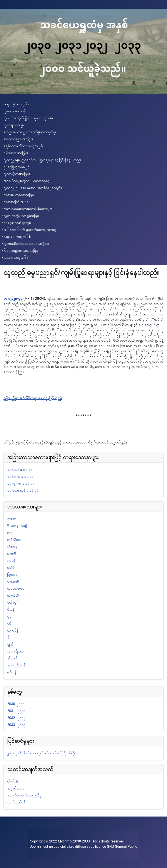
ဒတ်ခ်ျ (11, 568)
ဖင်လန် (12, 672)
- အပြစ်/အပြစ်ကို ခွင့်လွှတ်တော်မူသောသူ (29, 230)
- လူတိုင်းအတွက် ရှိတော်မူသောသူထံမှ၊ (27, 118)
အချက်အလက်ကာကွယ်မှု (24, 795)
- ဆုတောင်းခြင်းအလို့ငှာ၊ (17, 139)
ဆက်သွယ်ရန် (16, 802)
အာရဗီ (12, 554)
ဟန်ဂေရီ (13, 581)
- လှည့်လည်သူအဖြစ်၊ (16, 258)
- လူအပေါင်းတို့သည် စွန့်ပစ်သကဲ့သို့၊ (25, 244)
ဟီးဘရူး (13, 547)
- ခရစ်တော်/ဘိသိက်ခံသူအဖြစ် (22, 146)
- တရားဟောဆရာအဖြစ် (18, 195)
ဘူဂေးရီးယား (16, 651)
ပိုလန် (11, 609)
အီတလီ (12, 658)
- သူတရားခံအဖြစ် (14, 125)
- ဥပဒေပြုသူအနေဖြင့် (16, 167)
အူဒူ (10, 533)
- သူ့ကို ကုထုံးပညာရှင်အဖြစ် (20, 216)
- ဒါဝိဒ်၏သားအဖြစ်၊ (15, 153)
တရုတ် (12, 519)
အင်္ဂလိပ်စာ (14, 540)
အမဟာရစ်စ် (16, 588)
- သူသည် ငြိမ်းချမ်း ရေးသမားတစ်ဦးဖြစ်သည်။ (32, 188)
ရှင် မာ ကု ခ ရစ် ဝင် (20, 477)
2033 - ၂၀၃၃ (16, 725)
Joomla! (36, 847)
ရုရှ (9, 616)
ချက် (10, 644)
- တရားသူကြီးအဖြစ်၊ (16, 202)
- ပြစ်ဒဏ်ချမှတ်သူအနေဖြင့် (20, 251)
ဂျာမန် (11, 561)
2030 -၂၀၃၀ (16, 704)
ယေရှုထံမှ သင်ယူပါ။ (15, 104)
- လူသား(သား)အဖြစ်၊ (16, 174)
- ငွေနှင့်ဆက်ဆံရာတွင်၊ (17, 223)
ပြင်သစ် (12, 574)
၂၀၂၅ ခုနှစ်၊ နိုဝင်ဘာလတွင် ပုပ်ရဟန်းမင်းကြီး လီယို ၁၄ (43, 753)
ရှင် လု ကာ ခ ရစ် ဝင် (21, 484)
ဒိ (8, 637)
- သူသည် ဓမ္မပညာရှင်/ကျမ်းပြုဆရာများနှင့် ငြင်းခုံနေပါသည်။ (42, 160)
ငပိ (9, 623)
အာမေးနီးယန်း (17, 665)
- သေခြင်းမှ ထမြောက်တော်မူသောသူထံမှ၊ (29, 132)
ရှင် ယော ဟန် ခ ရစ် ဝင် (23, 490)
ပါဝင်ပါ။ (13, 781)
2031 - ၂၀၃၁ (16, 711)
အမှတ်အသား (16, 788)
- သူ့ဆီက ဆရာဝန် (14, 111)
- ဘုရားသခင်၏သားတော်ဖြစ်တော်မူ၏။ (28, 209)
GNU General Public (122, 847)
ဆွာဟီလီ (13, 595)
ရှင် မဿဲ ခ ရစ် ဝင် (20, 470)
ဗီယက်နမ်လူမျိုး (18, 526)
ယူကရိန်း (13, 630)
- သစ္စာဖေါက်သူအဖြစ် (16, 237)
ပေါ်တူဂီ (13, 602)
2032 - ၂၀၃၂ (16, 718)
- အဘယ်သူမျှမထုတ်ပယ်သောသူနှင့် (25, 181)
